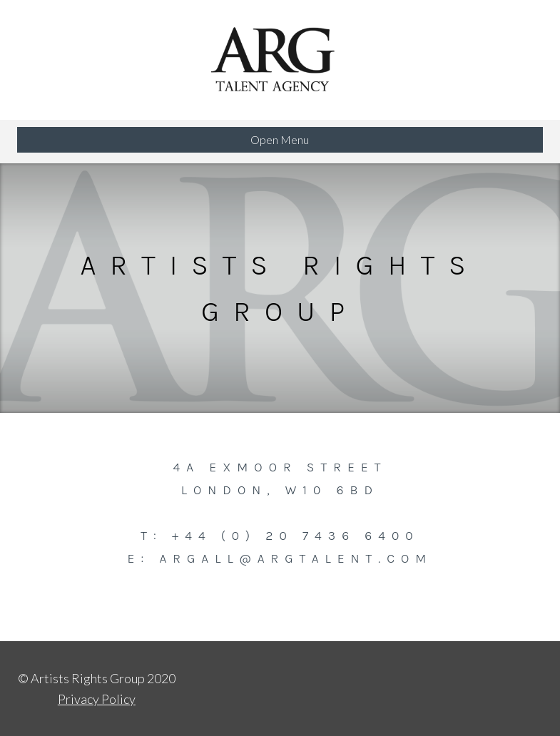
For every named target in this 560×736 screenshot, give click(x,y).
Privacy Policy (97, 699)
